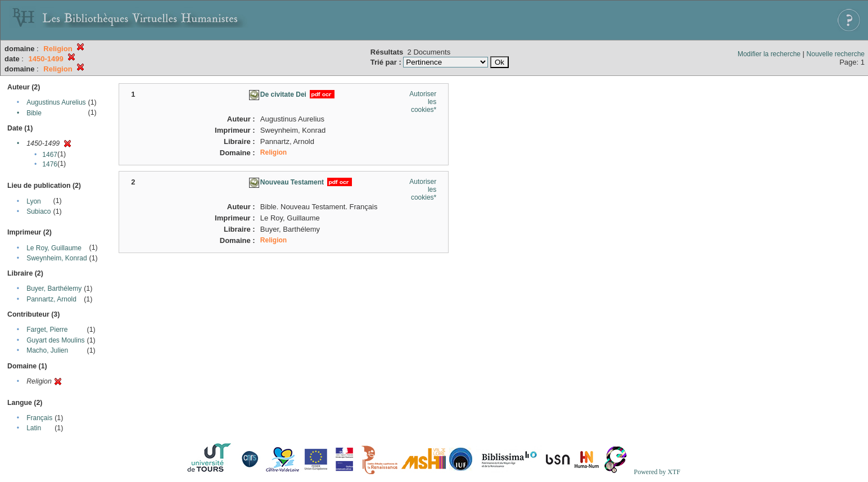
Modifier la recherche (769, 54)
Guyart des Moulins (55, 340)
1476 (50, 164)
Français (39, 418)
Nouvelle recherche (836, 54)
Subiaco (39, 211)
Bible (34, 113)
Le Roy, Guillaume (54, 248)
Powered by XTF (657, 472)
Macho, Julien (47, 350)
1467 (50, 155)
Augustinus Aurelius (56, 102)
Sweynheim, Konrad (56, 258)
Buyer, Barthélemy (54, 289)
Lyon (34, 201)
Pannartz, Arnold (51, 299)
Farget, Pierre (47, 330)
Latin (34, 428)
